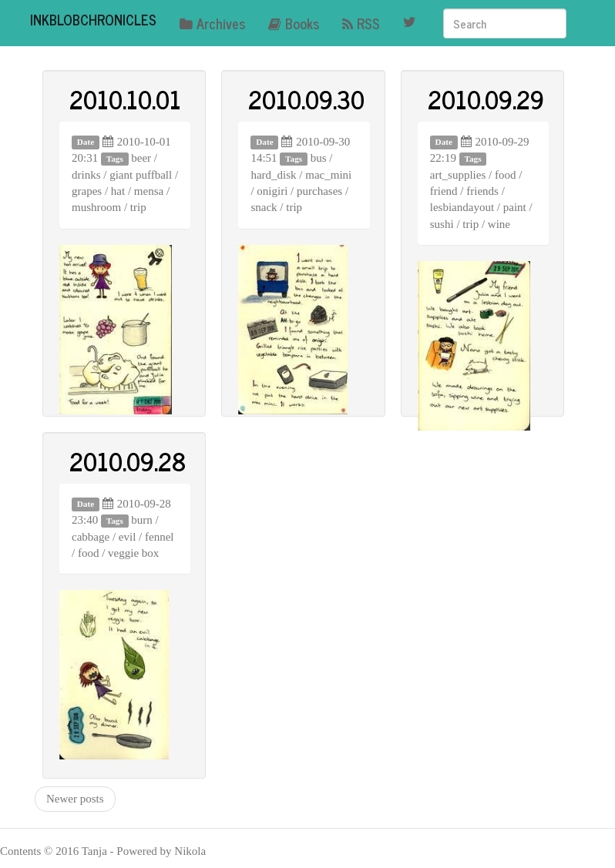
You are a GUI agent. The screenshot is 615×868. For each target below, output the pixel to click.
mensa (149, 191)
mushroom (96, 207)
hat (118, 191)
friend (444, 191)
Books (294, 23)
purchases (319, 191)
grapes (87, 191)
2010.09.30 (306, 99)
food (506, 175)
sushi (442, 224)
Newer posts (75, 799)
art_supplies (458, 175)
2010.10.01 (125, 99)
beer (141, 158)
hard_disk (273, 175)
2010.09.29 (486, 99)
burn (142, 520)
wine (499, 224)
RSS (361, 23)
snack (264, 207)
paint (515, 207)
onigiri (272, 191)
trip (138, 207)
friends (482, 191)
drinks (86, 175)
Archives (212, 23)
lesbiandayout (462, 207)
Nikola (190, 851)
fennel (159, 537)
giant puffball (141, 175)
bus (319, 158)
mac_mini (328, 175)
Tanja (94, 851)
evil (128, 537)
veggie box (133, 553)
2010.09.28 (128, 461)
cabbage (91, 537)
